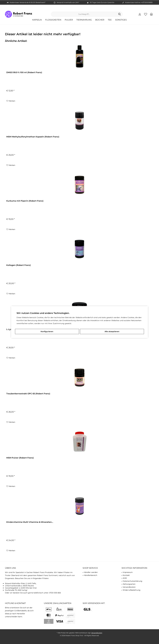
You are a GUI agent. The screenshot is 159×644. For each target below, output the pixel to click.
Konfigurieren (47, 331)
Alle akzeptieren (112, 331)
